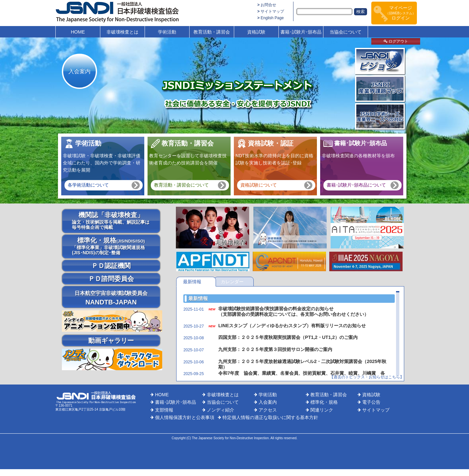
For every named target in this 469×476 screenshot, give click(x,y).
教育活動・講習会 (212, 32)
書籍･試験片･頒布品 (301, 32)
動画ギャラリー (111, 341)
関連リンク (322, 410)
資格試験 (256, 32)
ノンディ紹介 (220, 410)
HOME (78, 32)
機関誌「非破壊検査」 (111, 221)
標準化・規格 (111, 246)
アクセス (268, 410)
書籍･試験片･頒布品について (356, 185)
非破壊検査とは (122, 32)
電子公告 (371, 402)
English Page (272, 18)
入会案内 (79, 71)
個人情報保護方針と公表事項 (185, 417)
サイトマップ (272, 11)
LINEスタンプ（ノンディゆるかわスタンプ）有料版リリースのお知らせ (292, 326)
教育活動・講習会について (181, 185)
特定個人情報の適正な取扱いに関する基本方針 (270, 417)
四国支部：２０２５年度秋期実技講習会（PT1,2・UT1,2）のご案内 (288, 337)
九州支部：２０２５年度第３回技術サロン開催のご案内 (275, 349)
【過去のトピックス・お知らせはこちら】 (367, 377)
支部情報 (164, 410)
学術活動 (167, 32)
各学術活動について (88, 185)
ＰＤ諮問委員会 (111, 279)
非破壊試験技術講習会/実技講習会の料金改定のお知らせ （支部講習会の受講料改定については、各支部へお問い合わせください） (293, 311)
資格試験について (259, 185)
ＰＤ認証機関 (111, 266)
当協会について (346, 32)
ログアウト (396, 41)
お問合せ (268, 5)
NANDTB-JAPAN (111, 298)
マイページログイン (401, 13)
